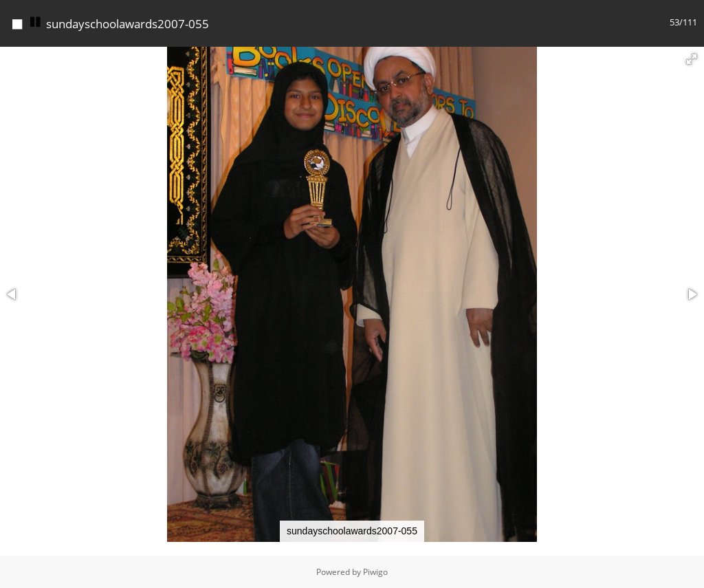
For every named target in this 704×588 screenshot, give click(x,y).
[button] (692, 59)
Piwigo (375, 572)
